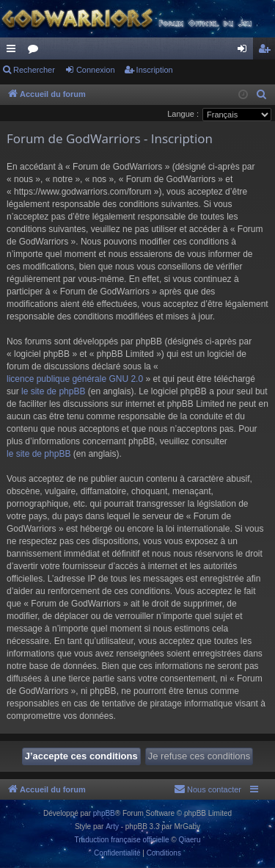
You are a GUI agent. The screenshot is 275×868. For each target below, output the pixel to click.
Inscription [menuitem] (267, 51)
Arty (112, 827)
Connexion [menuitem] (245, 51)
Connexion (96, 70)
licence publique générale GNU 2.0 (75, 379)
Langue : (183, 114)
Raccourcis (14, 51)
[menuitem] (262, 95)
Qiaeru (189, 840)
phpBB (104, 813)
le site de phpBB (53, 391)
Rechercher (34, 70)
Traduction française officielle (122, 840)
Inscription (155, 70)
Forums (36, 51)
